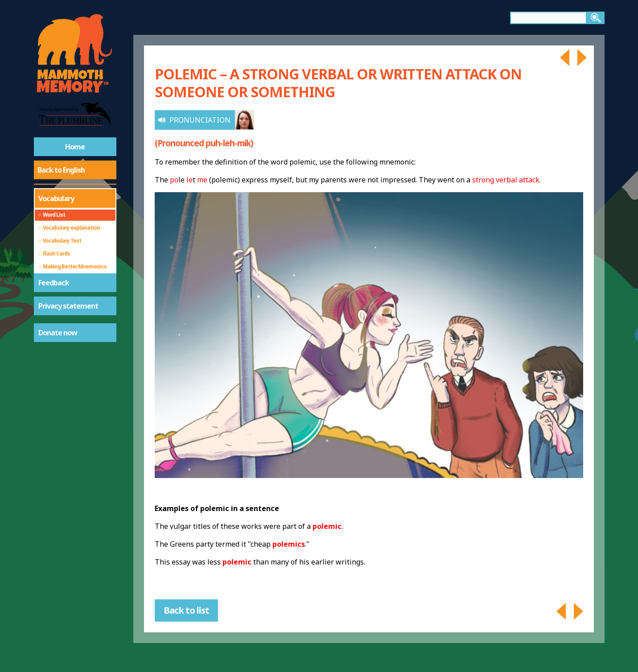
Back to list (186, 610)
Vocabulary (56, 198)
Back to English (61, 170)
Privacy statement (68, 306)
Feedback (54, 283)
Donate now (58, 333)
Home (75, 147)
